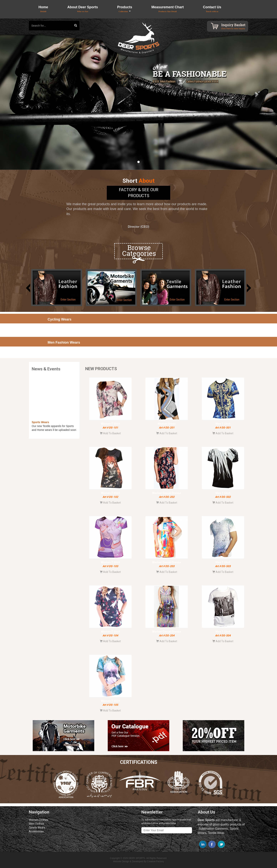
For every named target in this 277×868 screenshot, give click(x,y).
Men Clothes (36, 824)
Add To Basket (110, 433)
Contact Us (212, 9)
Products (125, 9)
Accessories (36, 831)
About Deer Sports (83, 9)
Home (43, 9)
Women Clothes (38, 820)
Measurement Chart (168, 9)
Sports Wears (37, 828)
